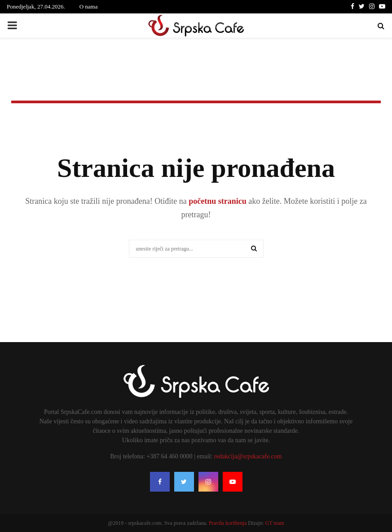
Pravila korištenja (228, 523)
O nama (89, 7)
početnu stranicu (217, 201)
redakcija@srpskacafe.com (248, 456)
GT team (275, 523)
